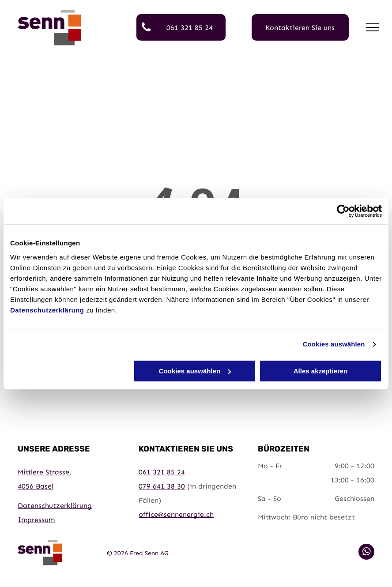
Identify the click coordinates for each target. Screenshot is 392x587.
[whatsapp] (366, 553)
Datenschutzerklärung (47, 310)
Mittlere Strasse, (44, 472)
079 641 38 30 (162, 486)
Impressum (36, 520)
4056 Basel (36, 486)
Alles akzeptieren (321, 371)
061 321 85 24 (162, 472)
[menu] (373, 27)
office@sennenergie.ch (176, 514)
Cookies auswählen (334, 344)
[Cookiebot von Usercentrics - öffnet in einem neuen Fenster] (343, 211)
